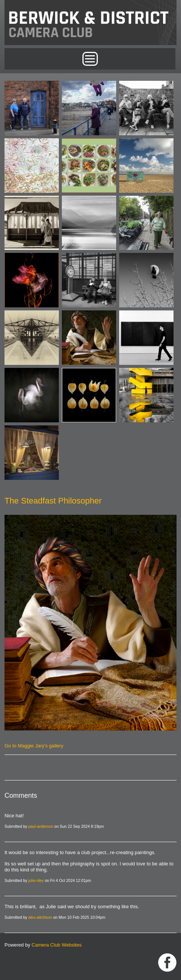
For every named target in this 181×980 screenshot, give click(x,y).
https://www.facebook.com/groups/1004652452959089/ (167, 963)
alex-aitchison (40, 917)
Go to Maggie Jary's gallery (34, 746)
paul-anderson (41, 826)
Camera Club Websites (56, 945)
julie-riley (36, 881)
